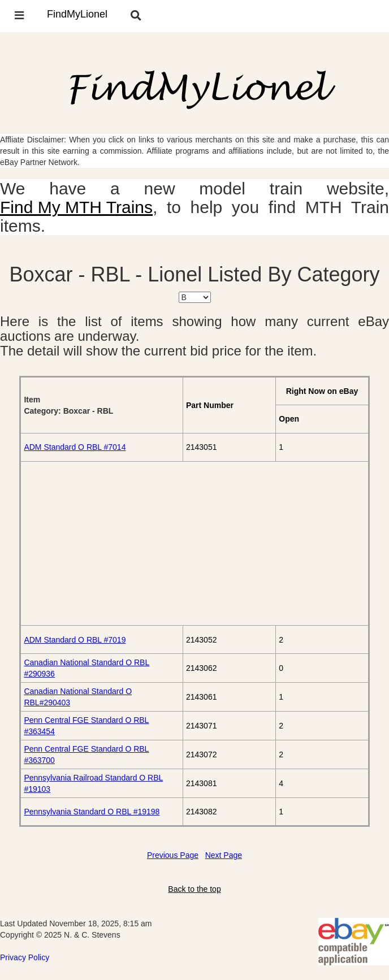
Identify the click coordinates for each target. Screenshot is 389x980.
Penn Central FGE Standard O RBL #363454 (86, 726)
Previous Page (173, 855)
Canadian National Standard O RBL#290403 (78, 697)
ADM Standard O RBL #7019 (75, 640)
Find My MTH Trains (76, 207)
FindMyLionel (77, 14)
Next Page (224, 855)
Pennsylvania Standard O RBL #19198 (92, 812)
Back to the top (194, 889)
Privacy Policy (25, 957)
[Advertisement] (194, 543)
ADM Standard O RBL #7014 (75, 447)
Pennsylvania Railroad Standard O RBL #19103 (93, 783)
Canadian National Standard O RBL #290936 (87, 668)
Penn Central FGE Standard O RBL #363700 (86, 754)
